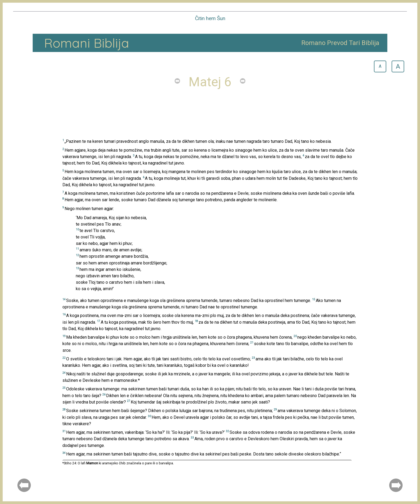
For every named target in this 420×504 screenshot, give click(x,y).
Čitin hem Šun (210, 18)
